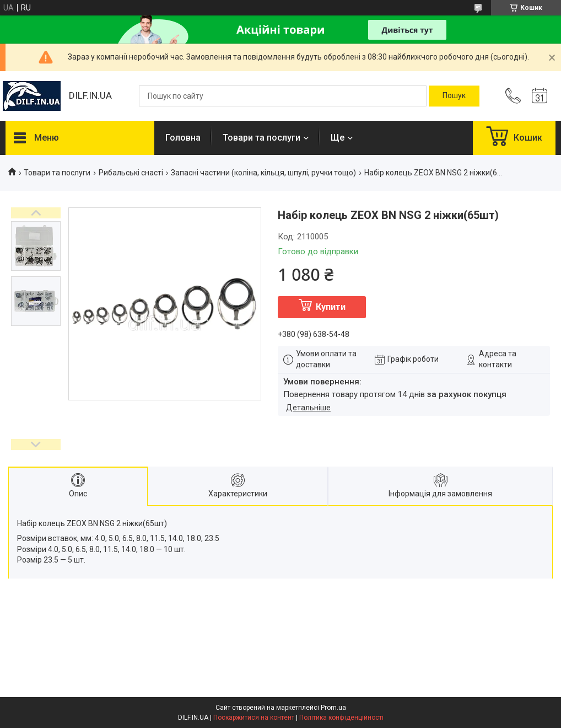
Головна (183, 138)
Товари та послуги (261, 138)
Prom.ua (333, 708)
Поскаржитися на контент (254, 718)
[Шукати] (454, 96)
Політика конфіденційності (341, 718)
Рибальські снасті (131, 173)
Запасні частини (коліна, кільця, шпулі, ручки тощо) (263, 173)
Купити (331, 307)
